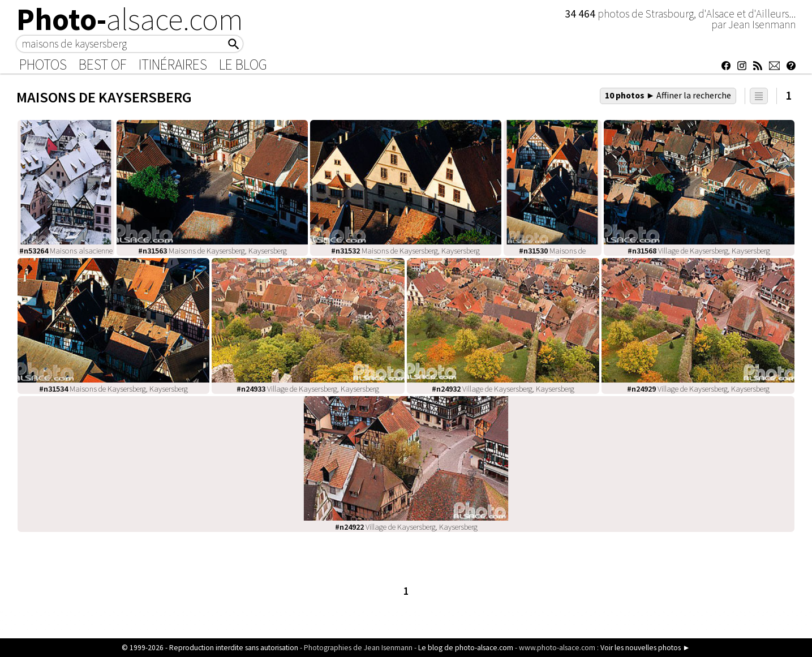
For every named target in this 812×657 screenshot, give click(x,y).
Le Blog (243, 65)
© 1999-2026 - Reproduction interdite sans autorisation (210, 648)
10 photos (668, 95)
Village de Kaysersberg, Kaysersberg (699, 251)
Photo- (130, 19)
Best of (103, 65)
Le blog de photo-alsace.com (466, 648)
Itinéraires (173, 65)
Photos (43, 65)
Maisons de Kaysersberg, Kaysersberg (212, 251)
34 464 (581, 14)
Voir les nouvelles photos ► (645, 648)
